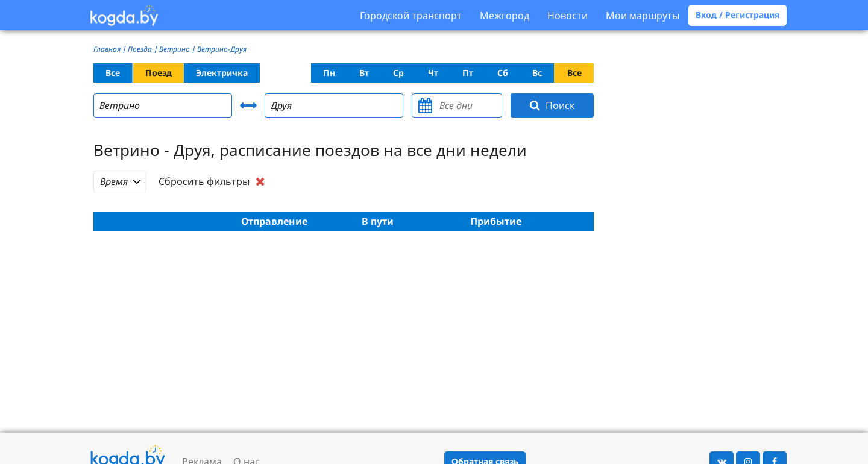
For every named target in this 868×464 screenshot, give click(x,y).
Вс (537, 73)
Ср (398, 73)
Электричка (222, 73)
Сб (503, 73)
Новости (568, 16)
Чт (433, 73)
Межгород (505, 16)
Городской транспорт (411, 16)
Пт (468, 73)
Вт (364, 73)
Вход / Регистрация (737, 15)
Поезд (159, 73)
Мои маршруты (643, 16)
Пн (329, 73)
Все (113, 73)
